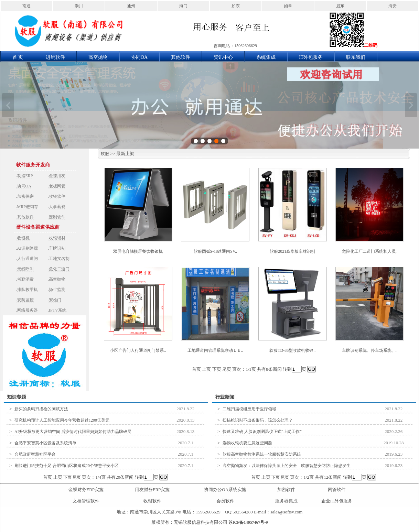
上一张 (8, 105)
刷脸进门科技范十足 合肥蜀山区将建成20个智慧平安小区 (67, 466)
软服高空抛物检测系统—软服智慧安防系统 (262, 454)
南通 (26, 6)
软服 (103, 154)
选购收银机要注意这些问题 (247, 443)
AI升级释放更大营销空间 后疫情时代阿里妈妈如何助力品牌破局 (73, 432)
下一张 (411, 105)
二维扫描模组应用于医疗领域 (249, 409)
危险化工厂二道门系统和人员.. (370, 251)
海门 (183, 6)
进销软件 (55, 57)
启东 (340, 6)
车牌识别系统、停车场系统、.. (370, 350)
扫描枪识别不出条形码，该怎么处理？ (258, 420)
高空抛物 (98, 57)
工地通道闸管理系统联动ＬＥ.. (215, 350)
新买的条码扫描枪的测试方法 (41, 409)
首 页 (18, 57)
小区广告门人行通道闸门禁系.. (138, 350)
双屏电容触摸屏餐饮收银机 (138, 251)
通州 (131, 6)
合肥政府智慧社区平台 (35, 454)
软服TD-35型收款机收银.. (292, 350)
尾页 (77, 477)
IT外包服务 (311, 57)
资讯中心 (223, 57)
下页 (67, 477)
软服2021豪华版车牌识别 (292, 251)
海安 (393, 6)
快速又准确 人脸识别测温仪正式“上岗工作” (262, 432)
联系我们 (356, 57)
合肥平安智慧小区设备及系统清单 (45, 443)
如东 (236, 6)
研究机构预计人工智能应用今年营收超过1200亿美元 (62, 420)
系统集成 (266, 57)
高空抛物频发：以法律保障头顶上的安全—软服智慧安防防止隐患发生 (287, 466)
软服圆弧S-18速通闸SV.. (215, 251)
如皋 (288, 6)
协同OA (139, 57)
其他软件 (181, 57)
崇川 (79, 6)
